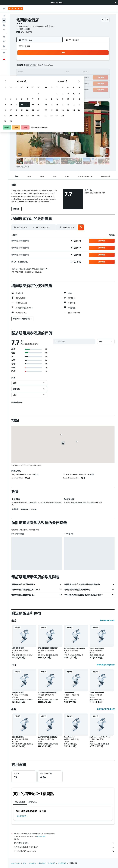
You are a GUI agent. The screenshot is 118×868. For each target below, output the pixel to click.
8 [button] (55, 67)
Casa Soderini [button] (69, 693)
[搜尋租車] (4, 25)
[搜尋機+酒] (4, 30)
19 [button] (39, 78)
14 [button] (50, 72)
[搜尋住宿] (4, 20)
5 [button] (39, 67)
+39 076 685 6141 (23, 29)
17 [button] (28, 78)
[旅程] (4, 53)
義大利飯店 (42, 863)
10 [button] (28, 72)
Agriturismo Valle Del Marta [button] (74, 648)
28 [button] (50, 83)
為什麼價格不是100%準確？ (64, 851)
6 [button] (44, 67)
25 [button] (33, 83)
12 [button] (39, 72)
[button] (115, 3)
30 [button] (22, 89)
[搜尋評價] (76, 342)
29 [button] (55, 83)
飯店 (24, 863)
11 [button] (33, 72)
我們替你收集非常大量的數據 (64, 847)
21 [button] (50, 78)
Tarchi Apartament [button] (97, 648)
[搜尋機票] (4, 16)
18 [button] (33, 78)
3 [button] (28, 67)
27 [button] (44, 83)
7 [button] (50, 67)
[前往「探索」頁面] (4, 37)
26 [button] (39, 83)
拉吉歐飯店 (52, 863)
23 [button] (22, 83)
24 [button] (28, 83)
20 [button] (44, 78)
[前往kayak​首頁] (15, 9)
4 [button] (33, 67)
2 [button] (22, 67)
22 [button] (55, 78)
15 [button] (55, 72)
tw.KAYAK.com (16, 863)
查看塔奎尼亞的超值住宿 (106, 665)
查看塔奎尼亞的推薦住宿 (106, 709)
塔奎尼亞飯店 (21, 816)
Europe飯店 (32, 863)
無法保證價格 (41, 836)
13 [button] (44, 72)
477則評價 (28, 32)
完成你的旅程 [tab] (20, 802)
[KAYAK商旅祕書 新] (4, 46)
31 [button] (28, 89)
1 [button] (55, 61)
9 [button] (22, 72)
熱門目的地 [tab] (32, 802)
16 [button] (22, 78)
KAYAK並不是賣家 (64, 843)
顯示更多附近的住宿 (107, 620)
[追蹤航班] (4, 41)
